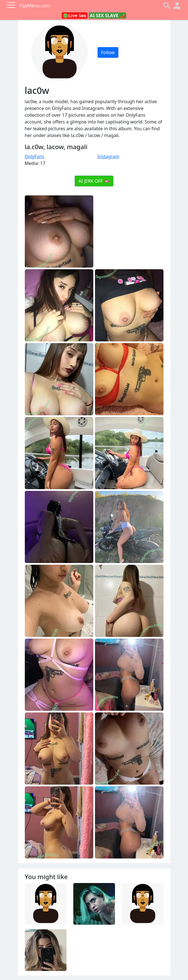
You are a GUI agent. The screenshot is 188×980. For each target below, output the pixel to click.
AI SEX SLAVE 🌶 (108, 16)
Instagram (109, 156)
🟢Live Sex (75, 16)
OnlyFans (35, 156)
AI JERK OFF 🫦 (94, 181)
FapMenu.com (35, 6)
